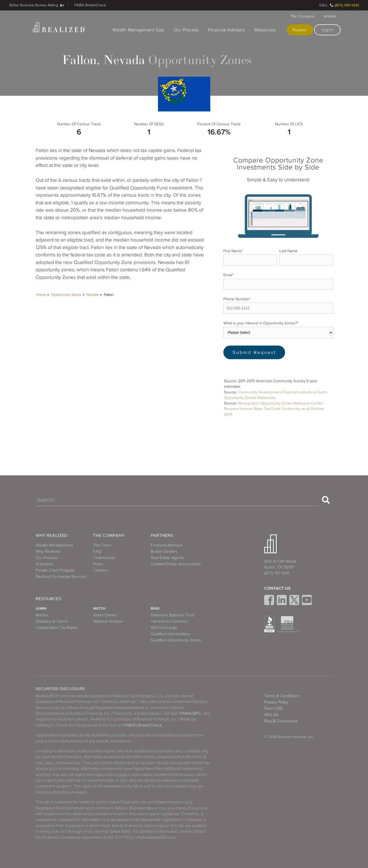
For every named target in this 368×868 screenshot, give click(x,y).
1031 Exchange (164, 628)
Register (300, 30)
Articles (330, 16)
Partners (162, 536)
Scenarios (44, 564)
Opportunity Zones (66, 295)
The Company (302, 16)
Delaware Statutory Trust (172, 615)
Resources (265, 30)
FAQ (97, 551)
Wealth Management (54, 545)
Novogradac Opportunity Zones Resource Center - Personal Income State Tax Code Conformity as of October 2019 (274, 409)
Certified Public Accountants (176, 564)
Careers (100, 570)
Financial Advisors (226, 30)
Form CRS (273, 708)
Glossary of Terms (52, 621)
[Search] (177, 500)
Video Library (105, 615)
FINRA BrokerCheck (90, 5)
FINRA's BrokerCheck (142, 725)
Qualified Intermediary (170, 634)
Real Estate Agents (167, 558)
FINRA (185, 713)
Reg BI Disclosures (281, 721)
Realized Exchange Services (61, 577)
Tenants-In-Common (169, 621)
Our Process (186, 30)
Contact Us (277, 588)
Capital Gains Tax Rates (56, 628)
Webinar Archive (108, 621)
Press (98, 564)
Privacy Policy (276, 702)
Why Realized (52, 536)
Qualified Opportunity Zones (176, 640)
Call (324, 5)
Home (41, 295)
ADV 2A (271, 715)
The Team (102, 545)
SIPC (197, 713)
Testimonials (104, 558)
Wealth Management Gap (138, 30)
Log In (327, 30)
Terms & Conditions (282, 696)
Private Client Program (55, 570)
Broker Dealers (164, 551)
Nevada (93, 295)
